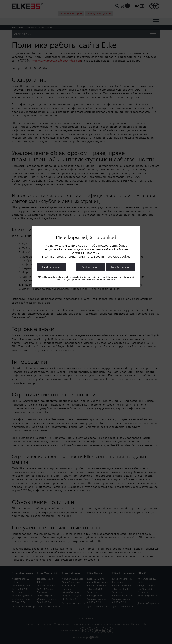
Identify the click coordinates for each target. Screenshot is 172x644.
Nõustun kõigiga (121, 267)
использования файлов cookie (107, 256)
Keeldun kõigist (91, 267)
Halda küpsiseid (51, 267)
